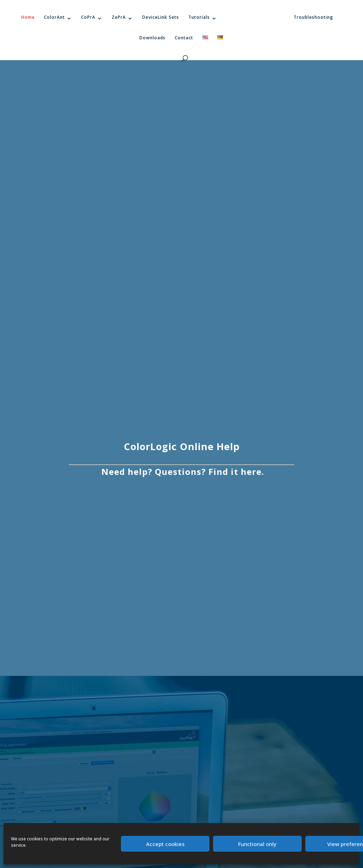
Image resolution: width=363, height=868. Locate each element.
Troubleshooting (313, 17)
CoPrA (88, 17)
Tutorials (199, 17)
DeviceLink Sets (161, 17)
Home (28, 17)
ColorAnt (54, 17)
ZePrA (119, 17)
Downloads (152, 38)
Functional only (257, 844)
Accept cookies (165, 844)
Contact (184, 38)
